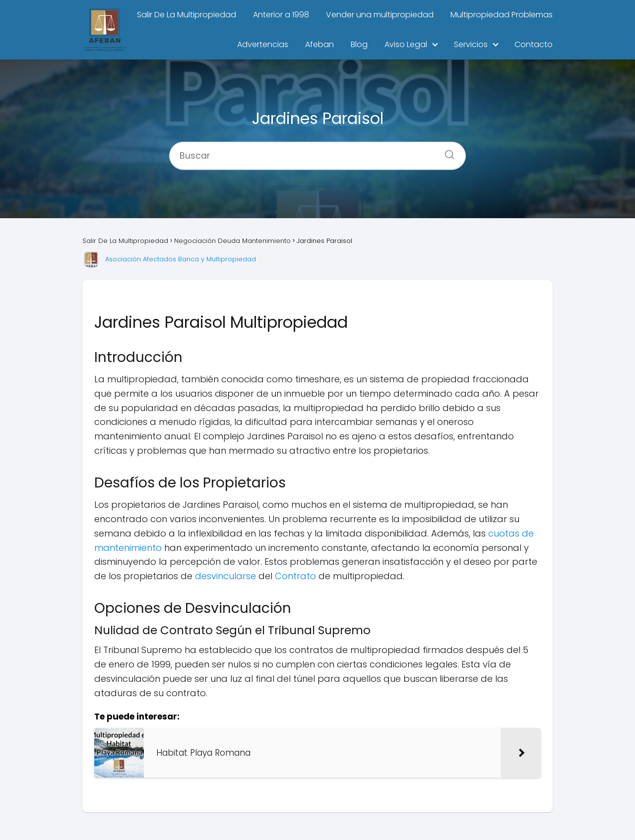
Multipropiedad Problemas (502, 15)
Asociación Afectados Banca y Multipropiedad (181, 259)
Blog (359, 44)
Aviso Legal (406, 44)
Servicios (471, 44)
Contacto (534, 44)
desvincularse (225, 576)
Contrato (295, 576)
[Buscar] (446, 151)
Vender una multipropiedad (380, 15)
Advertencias (263, 44)
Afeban (319, 44)
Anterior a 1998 (281, 15)
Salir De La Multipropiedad (187, 15)
